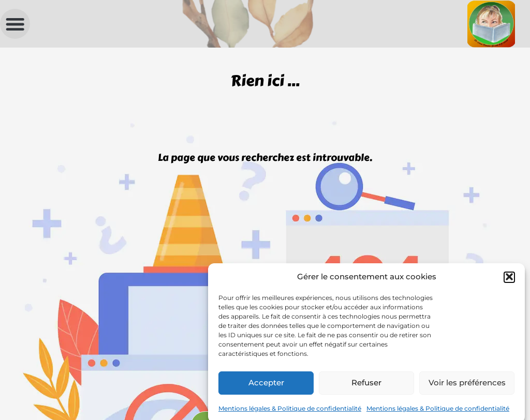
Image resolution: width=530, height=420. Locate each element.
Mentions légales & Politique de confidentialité (290, 412)
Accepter (266, 386)
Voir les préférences (467, 386)
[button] (509, 281)
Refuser (366, 386)
